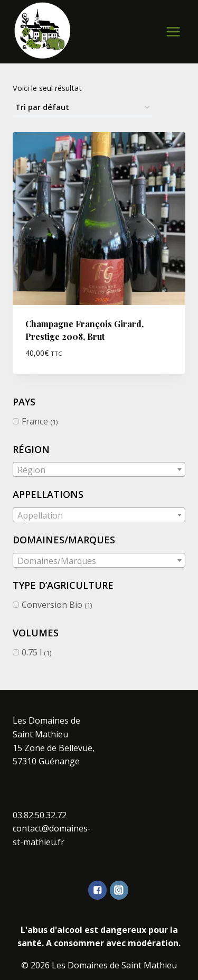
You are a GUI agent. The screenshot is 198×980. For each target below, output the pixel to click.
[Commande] (82, 108)
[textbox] (99, 470)
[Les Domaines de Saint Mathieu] (43, 30)
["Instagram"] (119, 890)
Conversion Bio (52, 605)
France (35, 421)
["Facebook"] (97, 890)
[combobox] (99, 469)
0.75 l (32, 652)
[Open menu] (173, 31)
